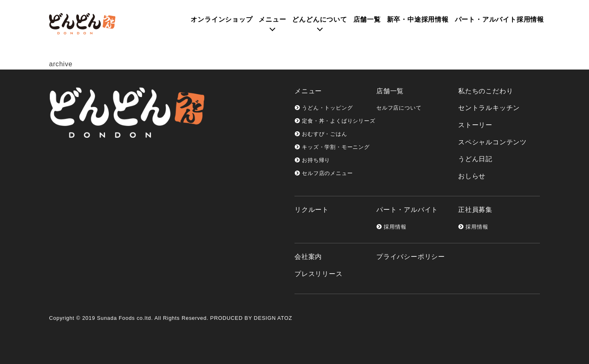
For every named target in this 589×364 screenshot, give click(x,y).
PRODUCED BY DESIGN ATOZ (251, 318)
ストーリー (475, 125)
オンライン (221, 19)
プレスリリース (319, 274)
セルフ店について (399, 108)
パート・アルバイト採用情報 (499, 19)
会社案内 (308, 257)
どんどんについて (319, 19)
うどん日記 (475, 159)
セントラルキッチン (489, 108)
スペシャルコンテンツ (492, 142)
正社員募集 (475, 210)
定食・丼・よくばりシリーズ (335, 121)
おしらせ (472, 176)
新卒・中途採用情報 (418, 19)
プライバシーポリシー (411, 257)
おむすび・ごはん (321, 134)
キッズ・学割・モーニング (332, 147)
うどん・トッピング (324, 108)
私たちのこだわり (486, 91)
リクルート (312, 210)
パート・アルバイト (407, 210)
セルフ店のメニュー (324, 173)
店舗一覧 (367, 19)
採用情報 (391, 227)
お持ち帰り (312, 160)
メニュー (272, 19)
